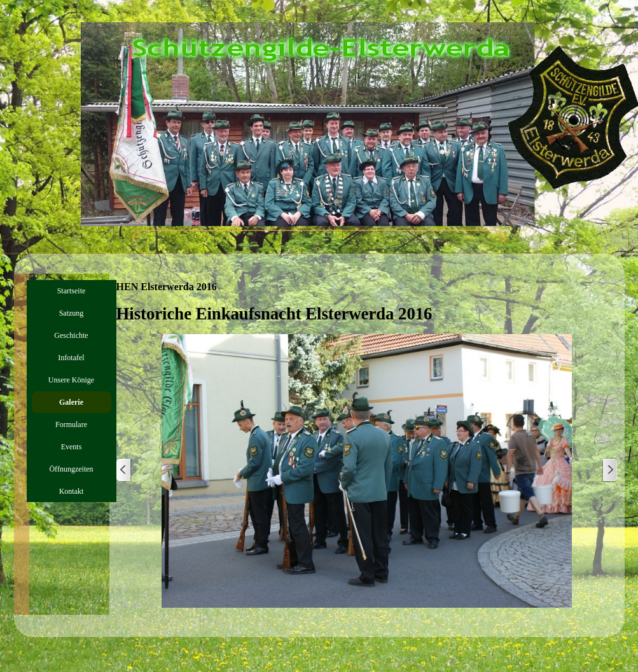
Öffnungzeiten (71, 469)
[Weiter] (609, 471)
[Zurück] (124, 471)
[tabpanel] (367, 314)
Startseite (72, 291)
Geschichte (71, 335)
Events (72, 447)
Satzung (72, 313)
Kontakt (72, 491)
